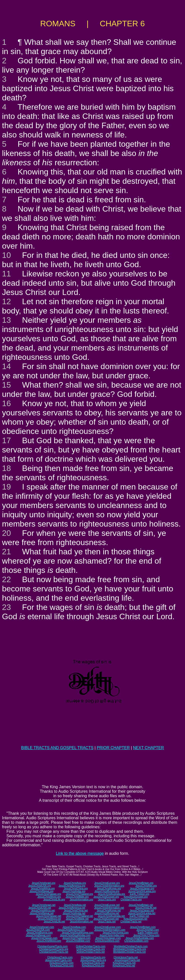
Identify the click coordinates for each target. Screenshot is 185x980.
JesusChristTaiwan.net (49, 916)
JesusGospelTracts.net (127, 960)
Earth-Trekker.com (148, 933)
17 (7, 440)
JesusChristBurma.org (107, 891)
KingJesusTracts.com (62, 963)
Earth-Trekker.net (139, 916)
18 (7, 468)
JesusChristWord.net (49, 919)
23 (7, 607)
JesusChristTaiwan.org (49, 894)
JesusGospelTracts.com (59, 960)
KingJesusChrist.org (93, 966)
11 (7, 274)
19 (7, 487)
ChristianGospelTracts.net (54, 952)
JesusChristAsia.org (75, 883)
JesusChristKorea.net (109, 911)
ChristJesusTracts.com (60, 957)
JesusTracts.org (107, 900)
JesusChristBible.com (78, 941)
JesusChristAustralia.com (140, 938)
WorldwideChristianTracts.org (129, 949)
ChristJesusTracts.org (93, 957)
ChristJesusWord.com (107, 941)
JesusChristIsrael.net (43, 905)
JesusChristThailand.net (79, 916)
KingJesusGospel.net (135, 919)
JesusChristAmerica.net (72, 908)
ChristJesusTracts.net (126, 957)
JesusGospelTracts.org (93, 960)
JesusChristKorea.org (109, 888)
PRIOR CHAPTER (113, 748)
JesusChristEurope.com (108, 927)
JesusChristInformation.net (109, 908)
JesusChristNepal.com (38, 935)
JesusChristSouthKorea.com (78, 933)
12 (7, 301)
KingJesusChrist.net (124, 966)
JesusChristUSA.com (38, 930)
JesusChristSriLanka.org (142, 891)
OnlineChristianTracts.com (91, 946)
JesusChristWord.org (49, 897)
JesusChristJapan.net (142, 911)
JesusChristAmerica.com (71, 930)
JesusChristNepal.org (41, 891)
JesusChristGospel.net (106, 919)
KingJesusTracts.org (93, 963)
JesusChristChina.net (76, 911)
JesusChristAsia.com (74, 927)
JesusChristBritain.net (141, 905)
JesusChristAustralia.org (111, 894)
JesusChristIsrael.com (42, 927)
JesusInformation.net (81, 922)
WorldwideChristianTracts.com (131, 946)
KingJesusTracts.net (124, 963)
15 (7, 385)
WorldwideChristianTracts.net (129, 952)
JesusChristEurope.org (107, 883)
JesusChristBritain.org (141, 883)
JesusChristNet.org (146, 886)
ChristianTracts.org (131, 900)
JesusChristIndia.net (74, 913)
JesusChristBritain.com (143, 927)
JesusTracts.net (107, 922)
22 (7, 579)
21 (7, 552)
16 (7, 403)
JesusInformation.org (81, 900)
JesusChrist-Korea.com (116, 933)
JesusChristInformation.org (109, 886)
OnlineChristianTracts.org (91, 949)
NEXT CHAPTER (149, 748)
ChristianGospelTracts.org (54, 949)
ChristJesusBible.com (136, 941)
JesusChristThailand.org (79, 894)
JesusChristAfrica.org (43, 888)
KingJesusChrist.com (62, 966)
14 (7, 366)
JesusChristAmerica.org (72, 886)
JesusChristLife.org (54, 900)
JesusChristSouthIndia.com (75, 935)
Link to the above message (80, 853)
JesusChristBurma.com (40, 933)
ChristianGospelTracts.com (52, 946)
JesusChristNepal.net (42, 913)
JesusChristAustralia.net (111, 916)
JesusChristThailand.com (76, 938)
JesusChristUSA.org (40, 886)
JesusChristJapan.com (108, 938)
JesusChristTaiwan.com (44, 938)
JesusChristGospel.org (106, 897)
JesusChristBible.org (77, 897)
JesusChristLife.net (146, 908)
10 (7, 255)
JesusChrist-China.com (146, 935)
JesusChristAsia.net (75, 905)
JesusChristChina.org (76, 888)
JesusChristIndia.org (74, 891)
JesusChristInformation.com (110, 930)
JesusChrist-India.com (112, 935)
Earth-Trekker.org (140, 894)
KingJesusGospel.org (136, 897)
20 (7, 533)
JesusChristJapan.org (142, 888)
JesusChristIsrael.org (43, 883)
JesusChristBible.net (77, 919)
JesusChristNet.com (148, 930)
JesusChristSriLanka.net (142, 913)
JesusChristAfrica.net (43, 911)
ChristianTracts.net (131, 922)
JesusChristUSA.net (40, 908)
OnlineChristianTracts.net (90, 952)
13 (7, 320)
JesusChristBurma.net (107, 913)
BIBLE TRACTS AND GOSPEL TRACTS (57, 748)
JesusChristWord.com (49, 941)
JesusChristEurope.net (107, 905)
